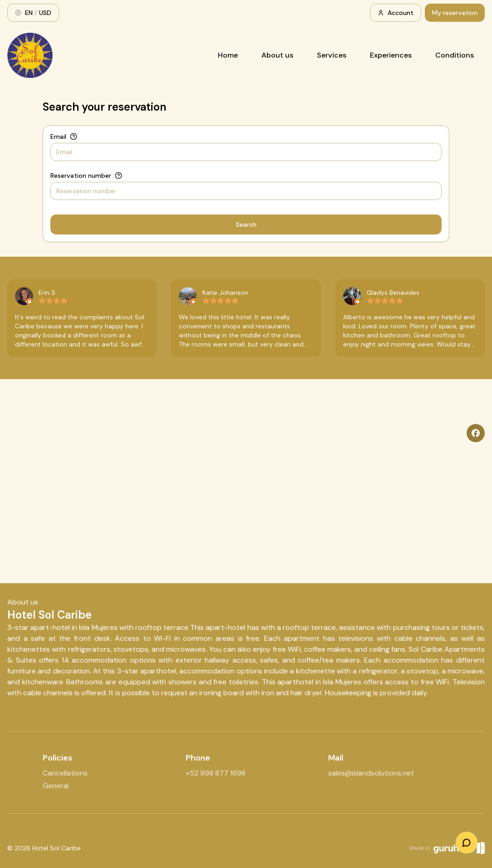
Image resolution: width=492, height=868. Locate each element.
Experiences (391, 55)
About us (277, 55)
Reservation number (81, 176)
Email (58, 137)
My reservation (455, 13)
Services (332, 55)
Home (228, 55)
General (56, 786)
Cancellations (65, 773)
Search (246, 224)
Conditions (455, 55)
